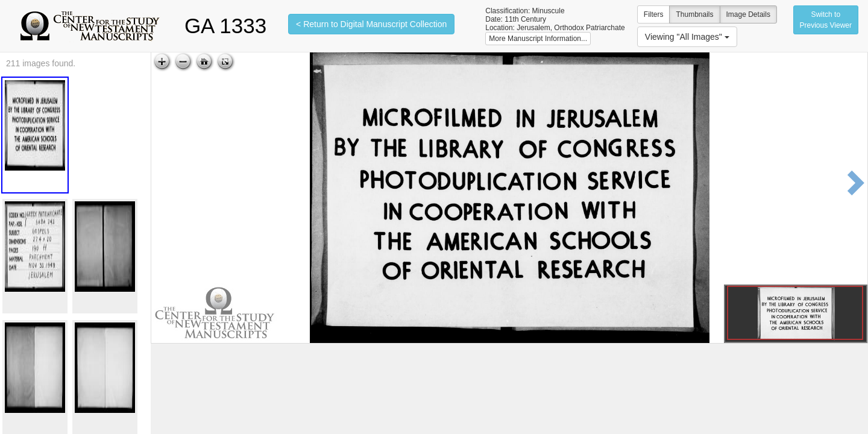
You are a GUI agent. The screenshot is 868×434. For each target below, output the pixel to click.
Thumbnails (694, 14)
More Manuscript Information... (538, 39)
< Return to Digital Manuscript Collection (371, 24)
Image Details (748, 14)
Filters (654, 14)
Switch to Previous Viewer (826, 20)
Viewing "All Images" (687, 37)
